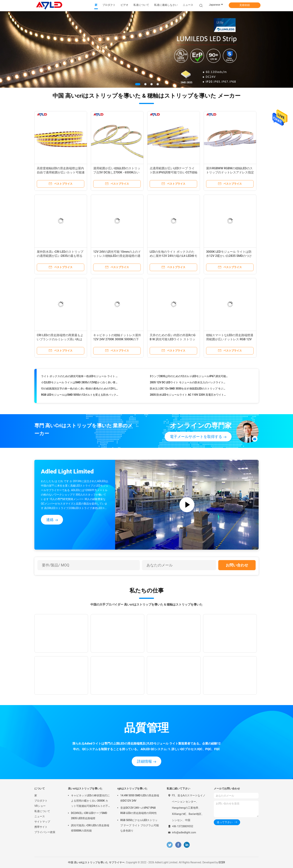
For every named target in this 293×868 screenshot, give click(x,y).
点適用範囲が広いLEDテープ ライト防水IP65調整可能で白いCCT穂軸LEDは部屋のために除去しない (174, 172)
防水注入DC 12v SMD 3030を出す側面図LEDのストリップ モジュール (189, 390)
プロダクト (41, 801)
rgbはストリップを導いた (132, 788)
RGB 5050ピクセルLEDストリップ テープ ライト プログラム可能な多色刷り (140, 825)
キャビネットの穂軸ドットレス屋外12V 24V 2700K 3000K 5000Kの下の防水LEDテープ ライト (117, 339)
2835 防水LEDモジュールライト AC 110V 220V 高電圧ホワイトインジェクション (189, 396)
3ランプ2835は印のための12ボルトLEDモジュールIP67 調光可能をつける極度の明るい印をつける (189, 378)
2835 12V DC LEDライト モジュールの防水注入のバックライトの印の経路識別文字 (189, 384)
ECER (222, 862)
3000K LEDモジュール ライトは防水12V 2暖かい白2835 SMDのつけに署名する (229, 256)
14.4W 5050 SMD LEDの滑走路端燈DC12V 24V (140, 798)
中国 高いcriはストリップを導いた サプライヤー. (97, 862)
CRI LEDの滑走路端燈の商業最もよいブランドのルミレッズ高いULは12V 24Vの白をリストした (60, 339)
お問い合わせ (237, 565)
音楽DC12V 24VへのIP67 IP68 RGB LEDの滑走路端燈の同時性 (139, 810)
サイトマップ (42, 822)
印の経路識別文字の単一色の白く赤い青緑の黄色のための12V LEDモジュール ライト (80, 390)
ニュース (40, 816)
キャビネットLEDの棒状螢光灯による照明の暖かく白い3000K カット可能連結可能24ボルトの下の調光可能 (90, 801)
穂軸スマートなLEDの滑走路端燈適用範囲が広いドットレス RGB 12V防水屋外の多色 (230, 339)
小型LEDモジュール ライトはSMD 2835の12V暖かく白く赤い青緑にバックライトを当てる (80, 384)
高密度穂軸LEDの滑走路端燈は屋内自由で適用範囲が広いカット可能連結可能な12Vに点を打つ (61, 172)
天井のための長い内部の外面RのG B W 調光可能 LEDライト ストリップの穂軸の (173, 339)
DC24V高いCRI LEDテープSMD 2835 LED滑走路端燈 (89, 816)
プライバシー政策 (45, 832)
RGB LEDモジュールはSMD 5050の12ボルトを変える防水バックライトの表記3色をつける (80, 396)
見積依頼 (245, 5)
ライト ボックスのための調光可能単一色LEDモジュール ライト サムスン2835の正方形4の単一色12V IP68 (80, 378)
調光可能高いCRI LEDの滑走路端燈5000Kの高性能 (90, 828)
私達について (42, 811)
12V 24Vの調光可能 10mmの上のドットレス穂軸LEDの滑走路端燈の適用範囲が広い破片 (117, 256)
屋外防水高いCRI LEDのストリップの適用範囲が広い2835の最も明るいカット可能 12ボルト (60, 256)
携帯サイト (41, 827)
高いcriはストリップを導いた (85, 788)
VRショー (40, 806)
